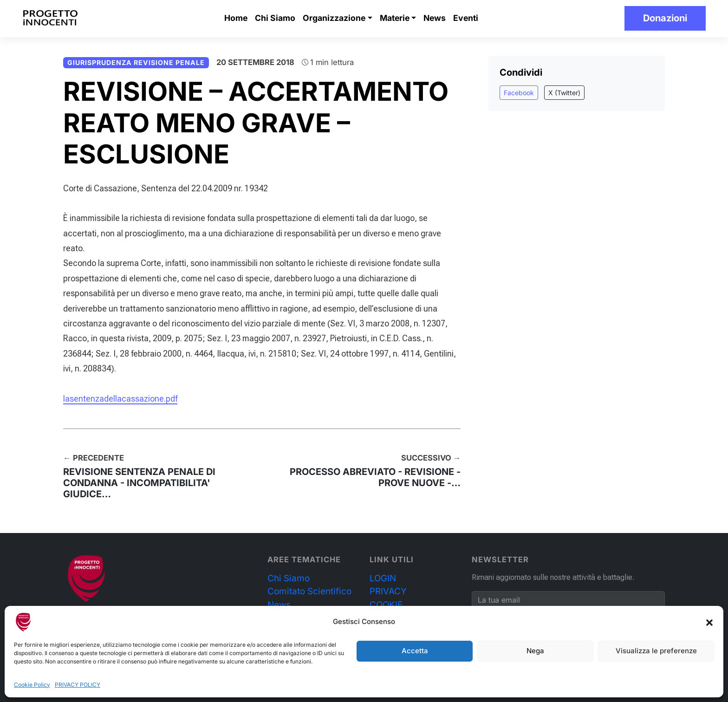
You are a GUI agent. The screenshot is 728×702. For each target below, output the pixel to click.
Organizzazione (334, 18)
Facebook (519, 93)
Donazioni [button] (665, 18)
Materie (395, 18)
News (435, 18)
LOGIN (383, 578)
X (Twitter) (564, 93)
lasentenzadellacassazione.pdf (120, 399)
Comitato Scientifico (309, 591)
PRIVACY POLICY (78, 685)
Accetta (415, 651)
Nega (535, 651)
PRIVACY (388, 591)
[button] (709, 622)
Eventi (466, 18)
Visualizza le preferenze (656, 651)
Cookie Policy (32, 685)
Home (236, 18)
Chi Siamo (275, 18)
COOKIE (386, 605)
